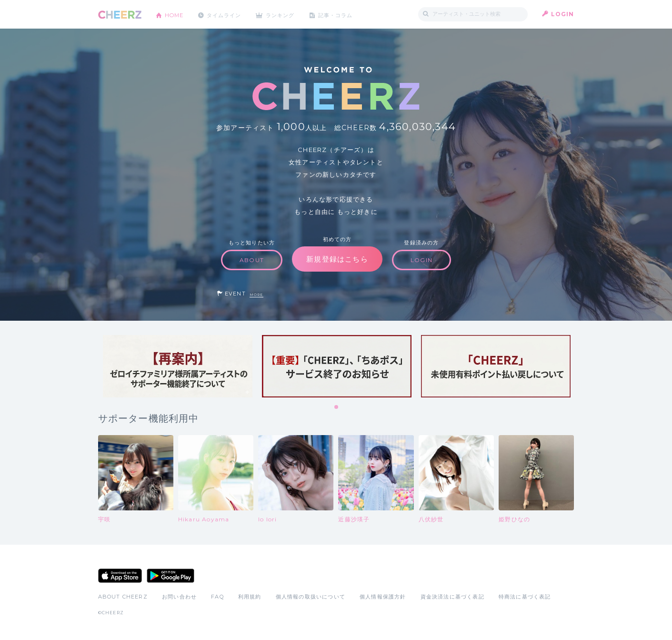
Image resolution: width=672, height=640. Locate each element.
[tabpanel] (178, 366)
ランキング (289, 14)
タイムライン (229, 14)
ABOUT (252, 260)
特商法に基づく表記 (525, 597)
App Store (120, 576)
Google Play (171, 576)
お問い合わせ (179, 597)
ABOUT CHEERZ (123, 597)
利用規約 (250, 597)
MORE (256, 295)
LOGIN (563, 14)
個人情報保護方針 (383, 597)
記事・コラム (346, 14)
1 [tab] (337, 407)
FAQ (217, 597)
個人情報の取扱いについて (311, 597)
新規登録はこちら (337, 259)
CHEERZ (120, 15)
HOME (176, 14)
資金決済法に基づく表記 (452, 597)
